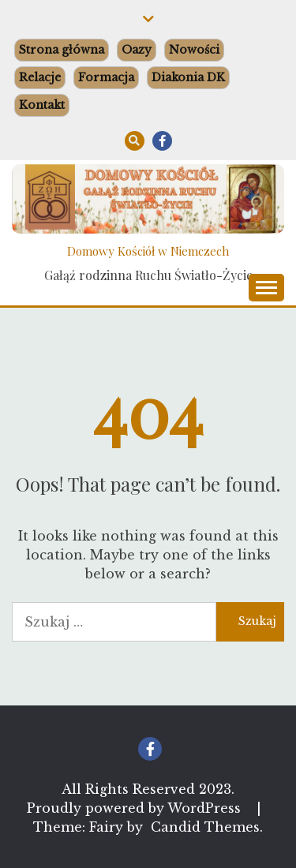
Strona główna (62, 50)
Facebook (162, 141)
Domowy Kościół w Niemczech (148, 251)
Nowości (194, 50)
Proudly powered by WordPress (136, 808)
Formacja (106, 77)
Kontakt (42, 105)
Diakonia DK (188, 77)
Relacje (40, 77)
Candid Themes (205, 827)
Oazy (137, 50)
